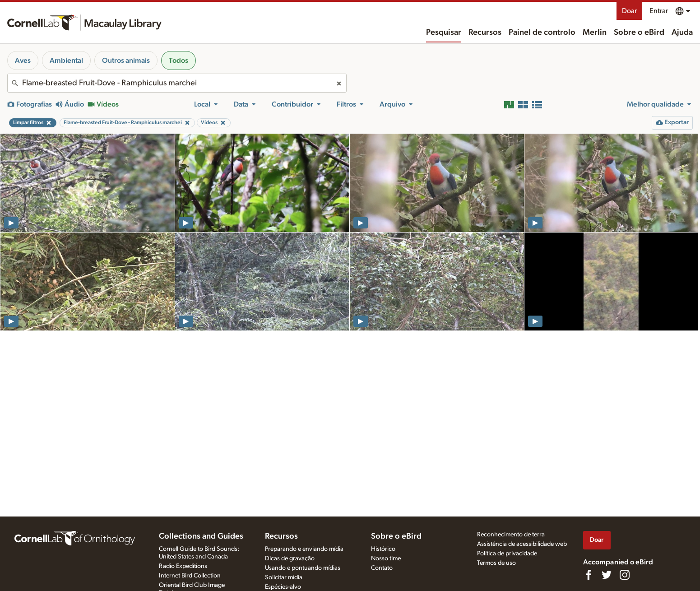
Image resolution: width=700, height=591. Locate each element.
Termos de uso (496, 563)
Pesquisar (444, 33)
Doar (629, 11)
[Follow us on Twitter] (607, 575)
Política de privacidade (507, 554)
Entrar (659, 11)
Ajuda (682, 33)
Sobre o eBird (639, 33)
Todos (178, 60)
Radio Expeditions (183, 566)
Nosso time (386, 558)
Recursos (485, 33)
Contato (382, 568)
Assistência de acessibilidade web (522, 544)
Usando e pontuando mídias (303, 568)
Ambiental (66, 60)
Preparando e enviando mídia (304, 549)
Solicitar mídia (284, 577)
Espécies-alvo (283, 587)
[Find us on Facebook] (589, 575)
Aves (23, 60)
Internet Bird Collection (190, 576)
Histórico (383, 549)
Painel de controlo (542, 33)
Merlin (595, 33)
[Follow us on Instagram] (625, 575)
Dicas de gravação (290, 558)
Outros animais (126, 60)
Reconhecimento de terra (511, 535)
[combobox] (177, 83)
